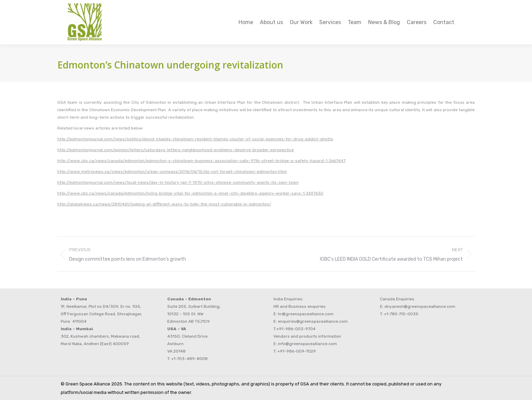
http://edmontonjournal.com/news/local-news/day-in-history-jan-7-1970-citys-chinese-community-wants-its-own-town (178, 182)
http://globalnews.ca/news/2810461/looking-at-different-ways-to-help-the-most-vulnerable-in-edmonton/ (164, 204)
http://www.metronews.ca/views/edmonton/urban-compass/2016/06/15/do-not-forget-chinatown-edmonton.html (172, 172)
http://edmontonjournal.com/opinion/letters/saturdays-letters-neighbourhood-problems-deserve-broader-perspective (176, 150)
